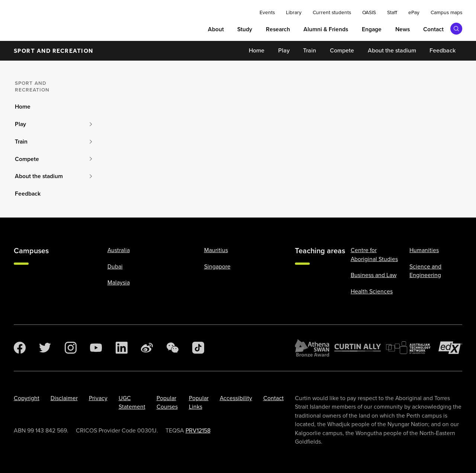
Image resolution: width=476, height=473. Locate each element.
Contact (274, 398)
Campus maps (446, 12)
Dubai (115, 266)
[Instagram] (71, 348)
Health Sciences (372, 291)
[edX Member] (451, 348)
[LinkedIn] (122, 348)
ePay (414, 12)
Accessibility (236, 398)
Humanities (424, 250)
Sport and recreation (54, 51)
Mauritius (216, 250)
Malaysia (119, 282)
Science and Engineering (425, 271)
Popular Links (199, 402)
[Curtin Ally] (358, 348)
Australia (119, 250)
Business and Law (374, 275)
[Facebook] (20, 348)
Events (267, 12)
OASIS (369, 12)
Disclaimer (64, 398)
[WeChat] (173, 348)
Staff (392, 12)
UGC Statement (132, 402)
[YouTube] (96, 348)
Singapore (217, 266)
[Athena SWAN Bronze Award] (312, 348)
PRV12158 (198, 430)
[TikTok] (198, 348)
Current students (332, 12)
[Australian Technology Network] (410, 348)
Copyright (27, 398)
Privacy (98, 398)
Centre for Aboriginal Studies (374, 254)
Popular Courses (167, 402)
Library (294, 12)
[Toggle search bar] (456, 29)
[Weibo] (147, 348)
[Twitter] (45, 348)
